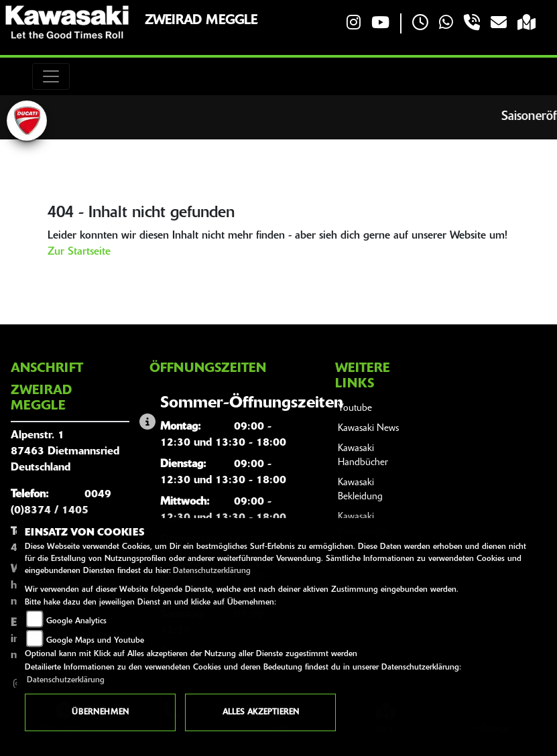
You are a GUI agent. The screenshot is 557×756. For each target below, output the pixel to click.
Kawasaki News (368, 429)
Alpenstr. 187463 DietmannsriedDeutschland (65, 452)
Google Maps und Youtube (95, 641)
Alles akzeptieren (261, 712)
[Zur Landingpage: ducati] (27, 121)
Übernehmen (100, 712)
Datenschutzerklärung (212, 571)
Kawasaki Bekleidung (360, 490)
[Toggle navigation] (51, 76)
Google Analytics (76, 621)
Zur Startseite (79, 252)
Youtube (355, 408)
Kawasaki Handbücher (363, 456)
